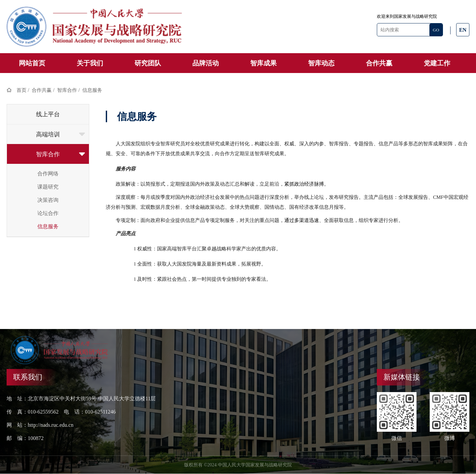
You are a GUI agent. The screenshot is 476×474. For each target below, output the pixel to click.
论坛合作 (48, 213)
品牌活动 (206, 63)
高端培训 (60, 134)
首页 (21, 90)
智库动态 (321, 63)
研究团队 (148, 63)
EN (463, 30)
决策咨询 (48, 200)
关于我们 (90, 63)
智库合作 (67, 90)
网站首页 (32, 63)
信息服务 (92, 90)
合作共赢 (379, 63)
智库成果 (263, 63)
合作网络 (48, 174)
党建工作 (437, 63)
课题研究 (48, 187)
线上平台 (48, 114)
